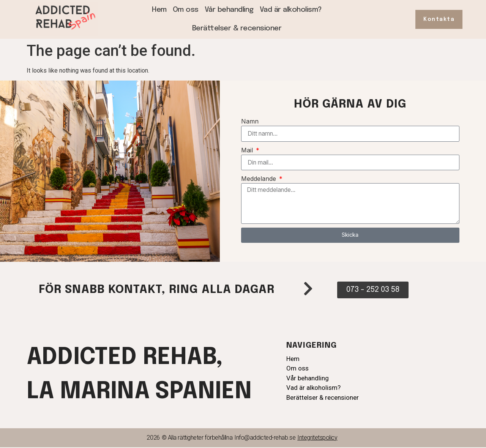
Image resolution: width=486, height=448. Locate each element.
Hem (159, 10)
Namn (250, 121)
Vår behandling (229, 10)
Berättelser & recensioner (237, 28)
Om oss (186, 10)
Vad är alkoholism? (291, 10)
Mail (248, 150)
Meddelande (260, 179)
